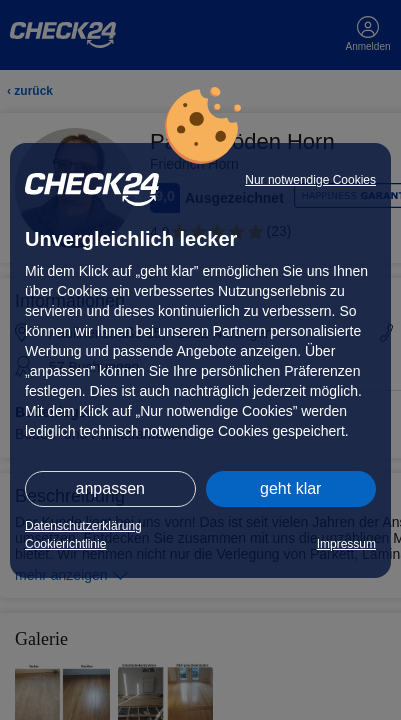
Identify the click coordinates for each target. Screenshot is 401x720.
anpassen (110, 488)
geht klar (290, 488)
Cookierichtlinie (65, 544)
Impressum (346, 544)
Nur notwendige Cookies (310, 180)
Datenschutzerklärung (83, 526)
